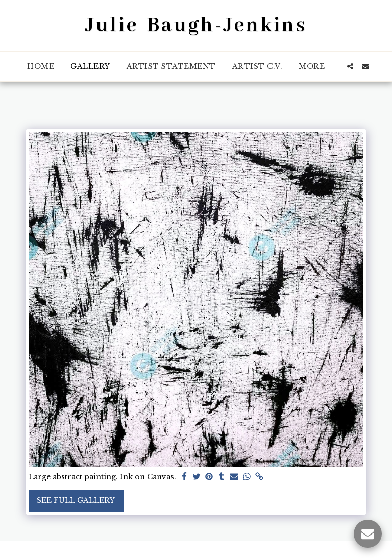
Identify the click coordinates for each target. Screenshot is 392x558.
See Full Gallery (76, 500)
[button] (350, 66)
